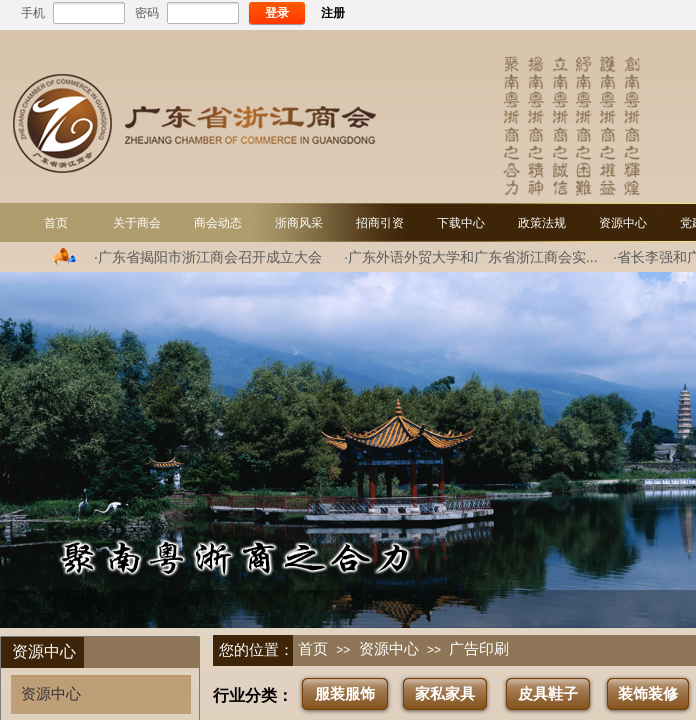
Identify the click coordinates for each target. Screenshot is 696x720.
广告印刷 (479, 649)
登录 (277, 13)
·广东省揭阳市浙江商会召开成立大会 (208, 257)
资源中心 (389, 649)
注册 (333, 13)
